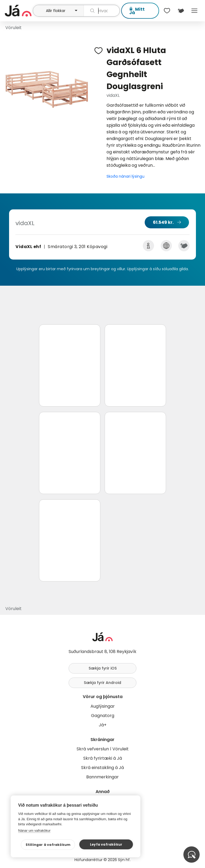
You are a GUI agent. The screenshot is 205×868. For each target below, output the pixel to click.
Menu (194, 11)
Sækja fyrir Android (102, 683)
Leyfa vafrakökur (107, 844)
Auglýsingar (103, 706)
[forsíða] (18, 11)
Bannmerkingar (102, 777)
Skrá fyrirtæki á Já (103, 758)
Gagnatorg (103, 716)
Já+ (103, 725)
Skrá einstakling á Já (102, 768)
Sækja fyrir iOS (103, 668)
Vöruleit (13, 28)
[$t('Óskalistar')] (167, 11)
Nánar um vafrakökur (34, 831)
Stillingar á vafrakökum (53, 845)
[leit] (102, 11)
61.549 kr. (163, 222)
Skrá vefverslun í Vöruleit (103, 749)
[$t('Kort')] (181, 11)
